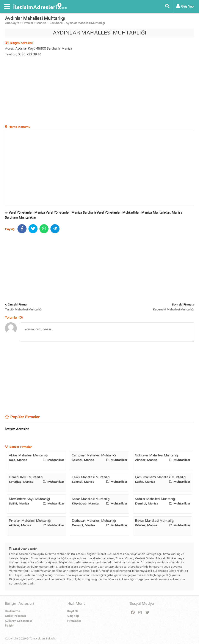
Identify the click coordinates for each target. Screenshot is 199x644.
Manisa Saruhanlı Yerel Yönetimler (96, 213)
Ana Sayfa (12, 23)
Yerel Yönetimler (21, 213)
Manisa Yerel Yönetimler (52, 213)
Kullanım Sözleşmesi (18, 621)
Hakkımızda (13, 611)
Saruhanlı (56, 23)
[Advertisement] (99, 91)
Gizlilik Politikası (15, 616)
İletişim (10, 626)
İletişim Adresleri (17, 429)
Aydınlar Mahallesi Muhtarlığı (85, 23)
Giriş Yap (73, 616)
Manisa (41, 23)
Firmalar (28, 23)
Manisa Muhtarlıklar (156, 213)
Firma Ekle (74, 621)
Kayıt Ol (72, 611)
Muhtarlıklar (131, 213)
